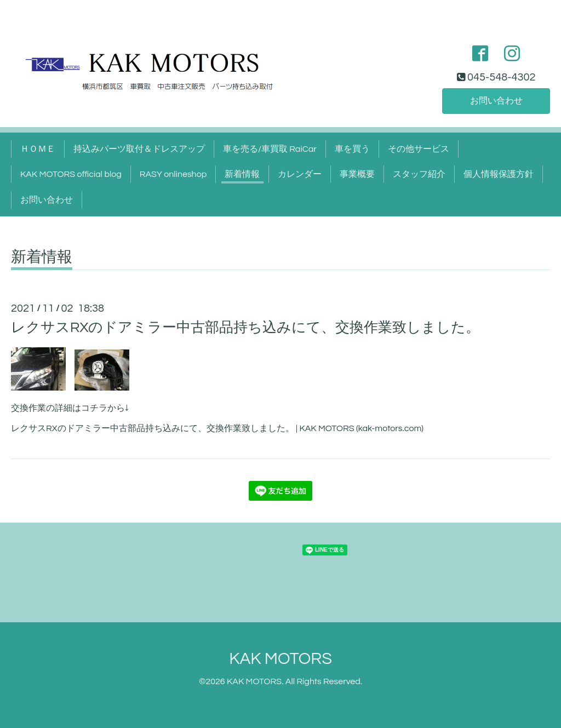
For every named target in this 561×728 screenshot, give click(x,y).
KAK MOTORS (280, 659)
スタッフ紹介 (419, 174)
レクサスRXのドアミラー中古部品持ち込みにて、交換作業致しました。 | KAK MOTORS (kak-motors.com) (217, 428)
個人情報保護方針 (499, 174)
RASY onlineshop (173, 174)
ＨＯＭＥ (38, 149)
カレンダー (300, 174)
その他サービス (419, 149)
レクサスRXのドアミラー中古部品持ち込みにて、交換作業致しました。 (245, 328)
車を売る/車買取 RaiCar (270, 149)
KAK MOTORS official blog (71, 174)
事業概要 (357, 174)
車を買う (352, 149)
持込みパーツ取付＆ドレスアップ (139, 149)
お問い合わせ (496, 101)
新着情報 (242, 174)
